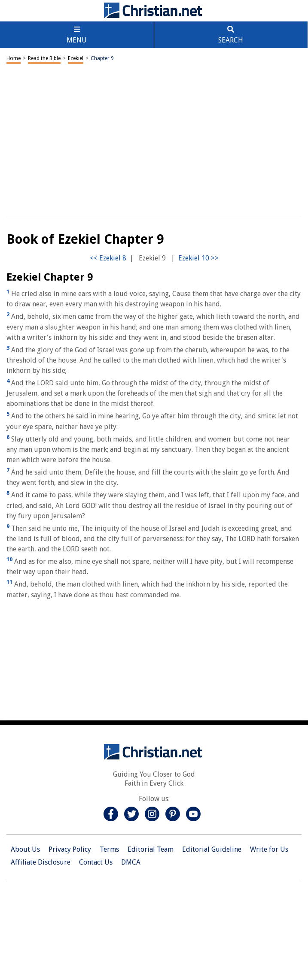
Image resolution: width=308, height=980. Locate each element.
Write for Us (269, 849)
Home (14, 58)
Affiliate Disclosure (41, 862)
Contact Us (96, 862)
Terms (109, 849)
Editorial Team (151, 849)
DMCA (131, 862)
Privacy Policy (70, 849)
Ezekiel (76, 58)
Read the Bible (44, 58)
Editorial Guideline (212, 849)
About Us (25, 849)
